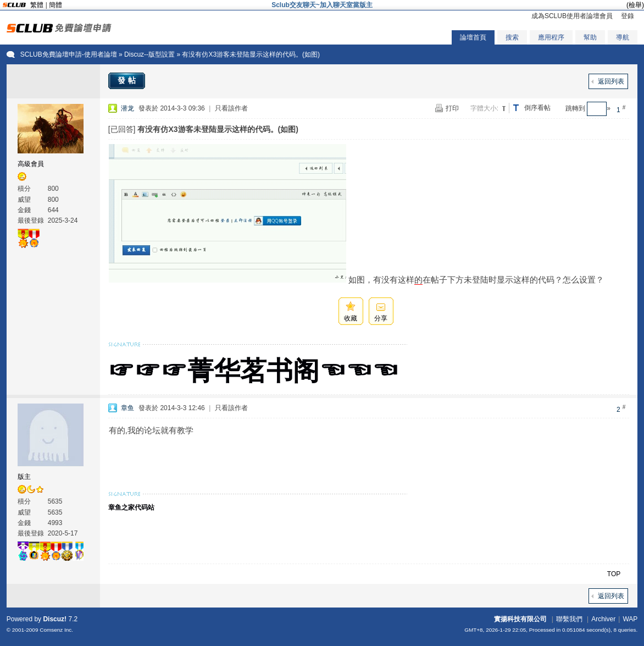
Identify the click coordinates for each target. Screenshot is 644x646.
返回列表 (611, 81)
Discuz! (55, 619)
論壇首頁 (473, 37)
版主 (24, 477)
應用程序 (551, 37)
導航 (623, 37)
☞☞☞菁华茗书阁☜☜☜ (253, 371)
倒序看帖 (537, 108)
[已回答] (122, 129)
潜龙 (127, 108)
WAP (630, 619)
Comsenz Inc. (56, 630)
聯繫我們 (569, 619)
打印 (452, 108)
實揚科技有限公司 (520, 619)
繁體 (37, 5)
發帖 (128, 80)
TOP (614, 574)
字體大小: (484, 108)
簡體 (55, 5)
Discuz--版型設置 (149, 54)
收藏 (351, 318)
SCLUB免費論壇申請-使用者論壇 (69, 54)
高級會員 (31, 164)
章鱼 (127, 408)
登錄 (628, 16)
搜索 (512, 37)
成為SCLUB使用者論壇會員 (572, 16)
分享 (381, 318)
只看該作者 (231, 108)
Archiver (603, 619)
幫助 (590, 37)
